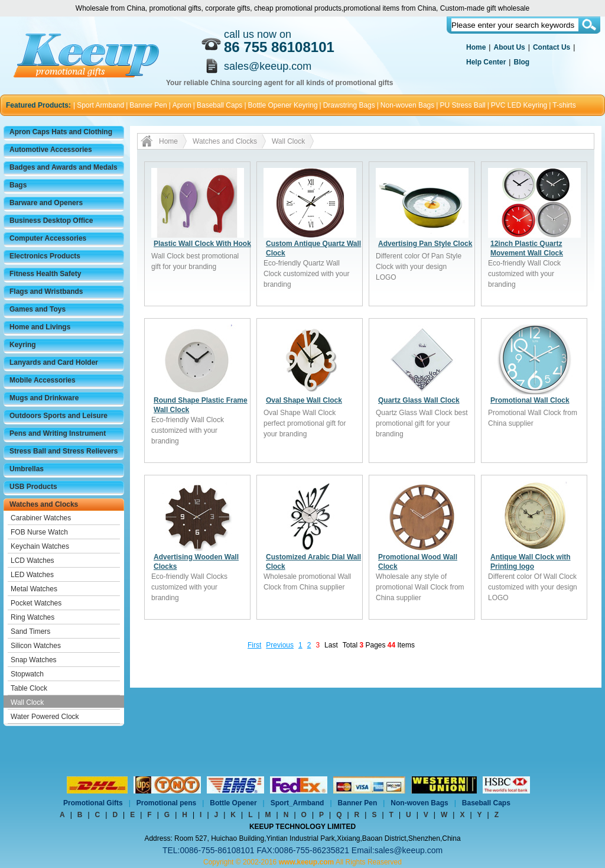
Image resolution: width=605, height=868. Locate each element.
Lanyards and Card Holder (54, 362)
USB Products (33, 487)
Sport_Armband (297, 803)
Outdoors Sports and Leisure (58, 416)
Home (476, 47)
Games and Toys (38, 309)
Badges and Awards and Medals (64, 167)
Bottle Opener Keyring (283, 105)
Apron (182, 105)
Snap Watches (34, 660)
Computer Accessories (48, 238)
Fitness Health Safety (45, 274)
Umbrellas (27, 469)
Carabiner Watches (41, 518)
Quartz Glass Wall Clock (419, 400)
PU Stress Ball (462, 105)
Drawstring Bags (349, 105)
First (254, 645)
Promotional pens (166, 803)
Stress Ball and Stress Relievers (64, 451)
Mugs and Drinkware (44, 398)
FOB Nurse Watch (39, 532)
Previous (280, 645)
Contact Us (552, 47)
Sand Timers (30, 631)
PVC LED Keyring (519, 105)
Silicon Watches (36, 646)
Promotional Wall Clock (530, 400)
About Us (509, 47)
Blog (521, 62)
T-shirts (564, 105)
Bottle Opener (233, 803)
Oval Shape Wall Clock (304, 400)
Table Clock (29, 688)
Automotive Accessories (51, 150)
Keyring (23, 345)
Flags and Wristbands (46, 292)
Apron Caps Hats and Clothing (61, 132)
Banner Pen (148, 105)
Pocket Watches (36, 603)
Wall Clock (27, 702)
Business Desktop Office (51, 221)
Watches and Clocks (44, 504)
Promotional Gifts (93, 803)
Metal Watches (34, 589)
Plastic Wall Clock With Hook (202, 244)
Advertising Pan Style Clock (425, 244)
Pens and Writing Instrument (58, 433)
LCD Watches (32, 561)
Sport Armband (100, 105)
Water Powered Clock (45, 717)
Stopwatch (27, 674)
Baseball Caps (219, 105)
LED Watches (32, 575)
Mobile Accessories (43, 380)
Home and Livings (40, 327)
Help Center (486, 62)
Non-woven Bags (407, 105)
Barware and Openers (46, 203)
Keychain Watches (40, 546)
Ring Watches (32, 617)
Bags (18, 185)
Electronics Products (45, 256)
